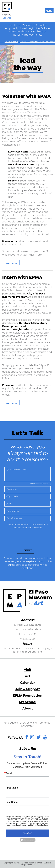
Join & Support (28, 689)
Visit (28, 670)
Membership (11, 42)
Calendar (27, 683)
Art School (27, 702)
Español (7, 18)
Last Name (12, 802)
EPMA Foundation (28, 695)
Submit (28, 550)
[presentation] (24, 539)
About (28, 708)
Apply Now (11, 263)
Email (9, 773)
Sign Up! (27, 833)
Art (27, 676)
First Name (12, 788)
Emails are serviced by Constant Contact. (32, 825)
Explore (31, 562)
